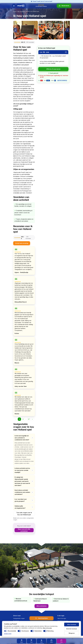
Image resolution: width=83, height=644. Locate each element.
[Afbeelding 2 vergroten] (51, 30)
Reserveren (65, 6)
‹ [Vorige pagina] (16, 419)
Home (15, 11)
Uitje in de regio (62, 618)
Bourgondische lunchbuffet (23, 455)
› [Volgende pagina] (32, 419)
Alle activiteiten (21, 11)
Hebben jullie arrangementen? (20, 507)
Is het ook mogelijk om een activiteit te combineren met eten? (22, 438)
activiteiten (16, 176)
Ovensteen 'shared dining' (21, 189)
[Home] (14, 6)
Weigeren (72, 633)
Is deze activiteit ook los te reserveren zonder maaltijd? (22, 470)
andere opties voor (21, 463)
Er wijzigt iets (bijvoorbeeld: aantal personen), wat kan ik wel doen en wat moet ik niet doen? (22, 480)
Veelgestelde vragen (19, 618)
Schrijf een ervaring (22, 243)
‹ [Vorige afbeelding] (16, 30)
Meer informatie (47, 628)
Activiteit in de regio (63, 621)
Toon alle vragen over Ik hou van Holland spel (24, 514)
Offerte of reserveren (53, 69)
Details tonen (8, 634)
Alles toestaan (72, 624)
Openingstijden (43, 618)
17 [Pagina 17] (29, 419)
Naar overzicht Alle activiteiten (24, 530)
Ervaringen (16, 621)
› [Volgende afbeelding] (68, 30)
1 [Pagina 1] (19, 419)
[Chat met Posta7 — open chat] (61, 641)
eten (18, 174)
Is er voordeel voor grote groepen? (21, 500)
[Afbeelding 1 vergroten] (26, 30)
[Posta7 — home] (21, 6)
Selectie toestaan (72, 629)
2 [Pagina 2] (23, 419)
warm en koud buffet (20, 185)
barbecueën (29, 181)
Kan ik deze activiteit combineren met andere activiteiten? (22, 492)
